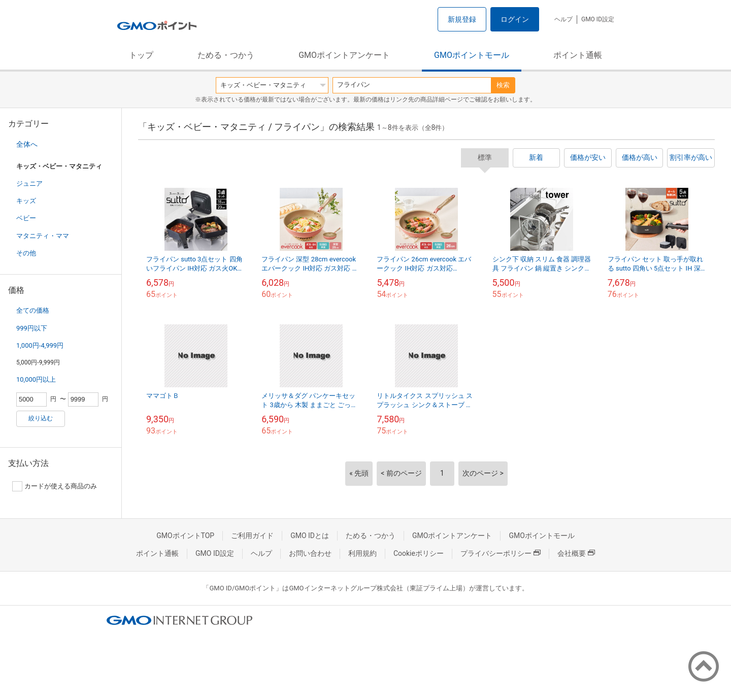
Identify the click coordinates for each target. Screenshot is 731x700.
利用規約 (362, 553)
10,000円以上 (36, 379)
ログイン (515, 19)
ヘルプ (563, 19)
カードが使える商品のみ (55, 486)
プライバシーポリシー (501, 553)
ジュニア (29, 184)
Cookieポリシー (419, 553)
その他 (26, 253)
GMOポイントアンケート (344, 55)
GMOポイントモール (472, 55)
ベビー (26, 218)
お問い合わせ (310, 553)
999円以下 (32, 328)
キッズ (26, 201)
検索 (503, 85)
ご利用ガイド (252, 536)
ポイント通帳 (578, 55)
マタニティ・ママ (43, 236)
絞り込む (41, 418)
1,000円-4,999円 (40, 345)
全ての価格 (33, 310)
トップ (141, 55)
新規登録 (462, 19)
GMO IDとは (310, 536)
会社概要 (576, 553)
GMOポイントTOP (185, 536)
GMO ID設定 (598, 19)
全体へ (27, 144)
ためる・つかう (226, 55)
